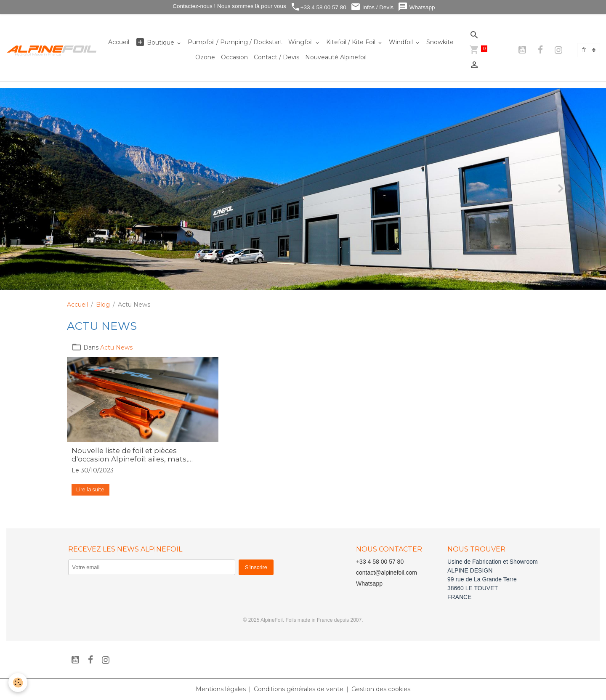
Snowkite (440, 42)
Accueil (119, 42)
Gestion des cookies (381, 689)
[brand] (52, 50)
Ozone (205, 57)
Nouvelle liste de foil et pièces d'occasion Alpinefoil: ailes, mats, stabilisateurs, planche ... (130, 455)
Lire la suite (90, 489)
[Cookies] (18, 683)
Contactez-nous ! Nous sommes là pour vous (229, 6)
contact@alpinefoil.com (387, 573)
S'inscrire (256, 567)
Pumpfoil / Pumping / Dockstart (235, 42)
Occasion (234, 57)
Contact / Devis (276, 57)
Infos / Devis (372, 7)
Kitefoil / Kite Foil (352, 42)
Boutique (155, 42)
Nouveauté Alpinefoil (336, 57)
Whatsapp (416, 7)
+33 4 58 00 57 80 (318, 7)
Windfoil (402, 42)
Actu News (116, 347)
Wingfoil (301, 42)
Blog (103, 305)
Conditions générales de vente (299, 689)
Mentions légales (221, 689)
